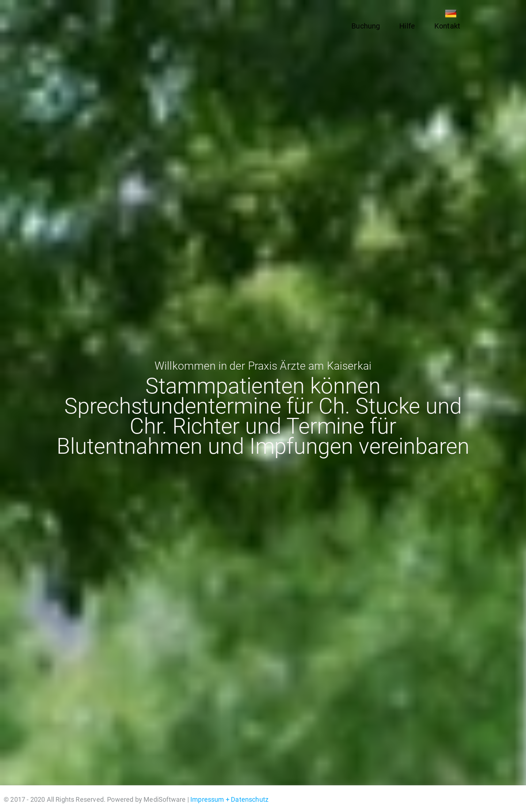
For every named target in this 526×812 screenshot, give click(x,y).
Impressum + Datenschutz (229, 799)
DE (451, 14)
